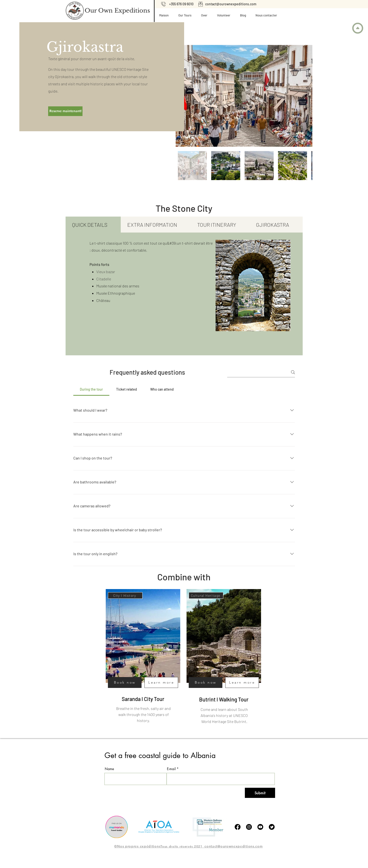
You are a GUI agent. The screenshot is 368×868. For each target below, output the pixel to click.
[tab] (93, 225)
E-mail (171, 769)
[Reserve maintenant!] (65, 111)
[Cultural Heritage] (206, 595)
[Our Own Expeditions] (117, 11)
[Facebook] (238, 827)
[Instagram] (249, 827)
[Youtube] (260, 827)
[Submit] (260, 793)
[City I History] (125, 595)
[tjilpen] (272, 827)
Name (109, 769)
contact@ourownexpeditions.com (231, 4)
